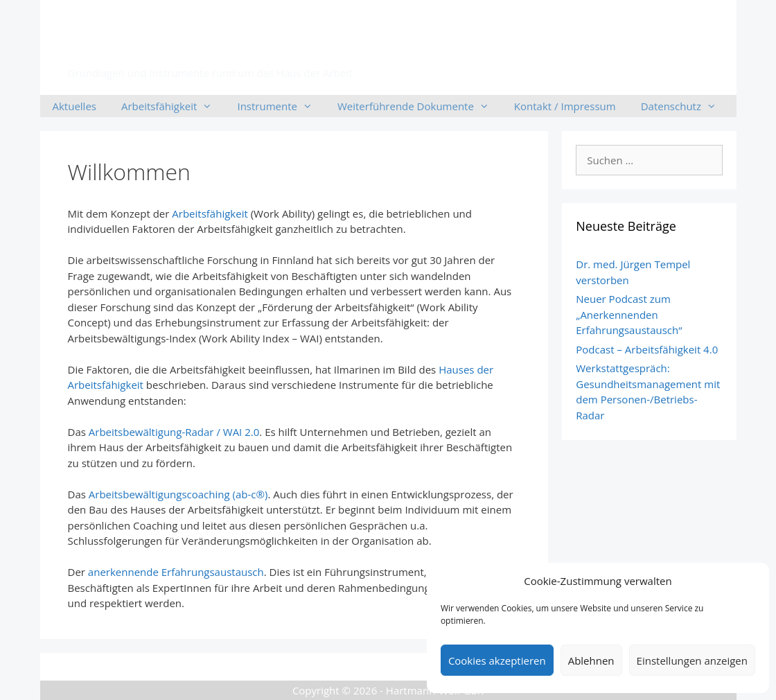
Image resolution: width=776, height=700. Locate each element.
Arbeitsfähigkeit (194, 46)
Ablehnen (591, 660)
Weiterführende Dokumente (420, 106)
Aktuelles (74, 106)
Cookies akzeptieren (497, 660)
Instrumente (281, 106)
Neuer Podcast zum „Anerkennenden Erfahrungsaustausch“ (629, 314)
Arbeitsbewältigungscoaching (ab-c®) (178, 494)
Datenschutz (685, 106)
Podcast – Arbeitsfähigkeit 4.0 (647, 349)
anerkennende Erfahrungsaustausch (176, 572)
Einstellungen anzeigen (692, 660)
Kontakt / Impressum (565, 106)
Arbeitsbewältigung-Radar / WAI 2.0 (174, 432)
